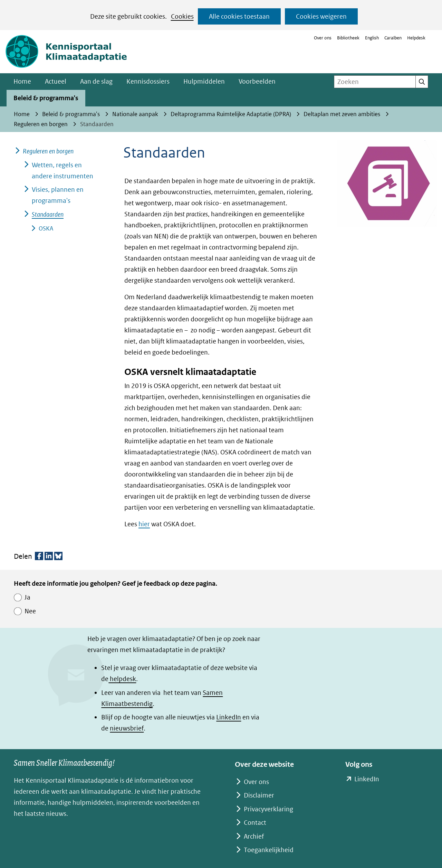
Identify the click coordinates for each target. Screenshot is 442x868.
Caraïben (393, 38)
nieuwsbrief (127, 728)
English (372, 38)
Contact (255, 823)
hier (144, 524)
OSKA (46, 228)
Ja (27, 597)
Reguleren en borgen (48, 151)
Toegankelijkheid (269, 850)
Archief (254, 836)
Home (22, 81)
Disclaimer (259, 795)
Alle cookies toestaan (239, 16)
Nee (30, 611)
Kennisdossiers (148, 81)
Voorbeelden (257, 81)
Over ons (323, 38)
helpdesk (122, 679)
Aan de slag (96, 81)
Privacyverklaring (268, 809)
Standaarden (48, 214)
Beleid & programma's (46, 98)
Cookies (182, 16)
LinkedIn (229, 717)
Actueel (56, 81)
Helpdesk (416, 38)
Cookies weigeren (321, 16)
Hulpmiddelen (204, 81)
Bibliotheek (348, 38)
